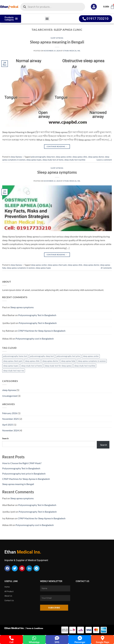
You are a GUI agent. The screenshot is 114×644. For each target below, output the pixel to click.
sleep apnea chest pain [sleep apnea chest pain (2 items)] (13, 361)
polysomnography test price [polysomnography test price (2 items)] (68, 356)
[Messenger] (80, 638)
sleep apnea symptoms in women (21, 268)
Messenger (80, 642)
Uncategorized (10, 396)
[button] (47, 19)
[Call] (11, 638)
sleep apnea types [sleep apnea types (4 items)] (11, 366)
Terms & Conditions (35, 628)
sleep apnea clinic (80, 157)
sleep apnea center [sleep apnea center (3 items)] (91, 356)
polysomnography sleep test (43, 157)
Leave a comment (104, 160)
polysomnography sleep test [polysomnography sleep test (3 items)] (42, 356)
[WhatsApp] (34, 638)
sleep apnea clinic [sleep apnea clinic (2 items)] (32, 361)
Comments (106, 268)
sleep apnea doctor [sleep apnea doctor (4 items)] (50, 361)
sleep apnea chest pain (57, 265)
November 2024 (11, 430)
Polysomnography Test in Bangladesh (37, 315)
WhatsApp (34, 642)
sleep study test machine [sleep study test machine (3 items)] (85, 366)
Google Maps (103, 642)
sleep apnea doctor (96, 157)
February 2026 (10, 413)
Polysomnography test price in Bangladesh (24, 474)
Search (5, 438)
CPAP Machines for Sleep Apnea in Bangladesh (42, 331)
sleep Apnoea (57, 38)
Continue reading (57, 146)
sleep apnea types (34, 160)
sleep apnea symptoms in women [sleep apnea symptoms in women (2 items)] (92, 361)
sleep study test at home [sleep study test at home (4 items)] (32, 366)
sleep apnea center (64, 157)
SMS (57, 642)
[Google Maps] (103, 638)
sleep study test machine (75, 160)
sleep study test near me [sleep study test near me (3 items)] (14, 371)
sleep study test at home (53, 160)
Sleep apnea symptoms (57, 172)
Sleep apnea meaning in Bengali (57, 42)
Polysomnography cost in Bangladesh (35, 339)
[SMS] (57, 638)
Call (11, 642)
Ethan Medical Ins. (72, 51)
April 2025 (8, 425)
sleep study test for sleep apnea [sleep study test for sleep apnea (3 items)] (58, 366)
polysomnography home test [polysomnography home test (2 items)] (15, 356)
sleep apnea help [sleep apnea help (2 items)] (68, 361)
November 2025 (11, 419)
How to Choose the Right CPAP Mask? (22, 463)
